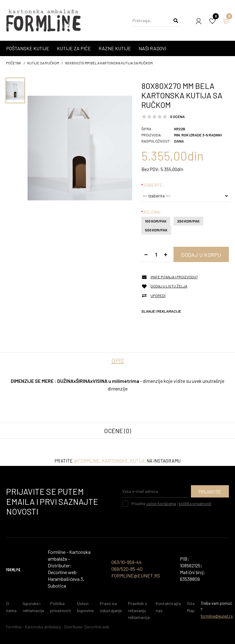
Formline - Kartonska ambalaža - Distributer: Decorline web (58, 627)
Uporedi (158, 296)
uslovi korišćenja (161, 504)
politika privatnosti (195, 504)
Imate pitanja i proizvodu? (174, 277)
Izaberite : (154, 185)
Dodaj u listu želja (169, 286)
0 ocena (177, 116)
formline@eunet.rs (217, 616)
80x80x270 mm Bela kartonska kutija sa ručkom (109, 63)
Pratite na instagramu (118, 461)
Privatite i (171, 504)
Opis (118, 360)
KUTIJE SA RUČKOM (43, 63)
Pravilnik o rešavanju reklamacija (139, 610)
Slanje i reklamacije (161, 311)
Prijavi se (210, 492)
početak (14, 63)
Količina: (152, 212)
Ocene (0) (117, 431)
